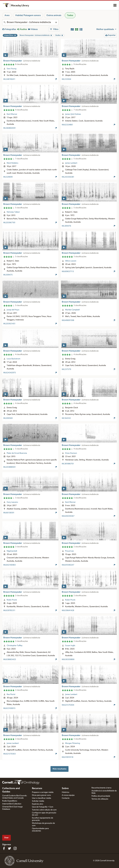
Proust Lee (69, 551)
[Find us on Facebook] (4, 848)
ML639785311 (9, 610)
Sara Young (12, 69)
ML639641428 (68, 610)
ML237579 (66, 369)
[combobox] (30, 22)
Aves (7, 15)
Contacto (66, 798)
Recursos (37, 788)
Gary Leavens (12, 502)
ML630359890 (68, 659)
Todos (70, 15)
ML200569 (8, 418)
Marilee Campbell (72, 310)
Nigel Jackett (12, 551)
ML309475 (8, 275)
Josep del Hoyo (13, 310)
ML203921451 (9, 324)
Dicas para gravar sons (41, 795)
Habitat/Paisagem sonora (28, 15)
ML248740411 (9, 79)
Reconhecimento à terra (101, 788)
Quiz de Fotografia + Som (43, 807)
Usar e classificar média (42, 798)
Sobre (65, 788)
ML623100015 (9, 708)
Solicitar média (38, 801)
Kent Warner (12, 114)
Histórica (65, 792)
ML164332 (66, 418)
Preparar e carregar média (43, 792)
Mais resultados (59, 769)
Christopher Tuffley (15, 646)
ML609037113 (68, 271)
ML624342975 (10, 373)
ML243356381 (68, 177)
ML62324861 (67, 125)
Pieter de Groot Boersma (17, 453)
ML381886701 (68, 464)
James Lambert (71, 163)
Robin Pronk (12, 600)
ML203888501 (9, 467)
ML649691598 (68, 320)
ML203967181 (9, 223)
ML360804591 (9, 128)
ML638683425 (10, 659)
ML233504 (66, 79)
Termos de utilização (100, 799)
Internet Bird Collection (12, 804)
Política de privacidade (101, 796)
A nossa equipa (68, 795)
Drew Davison (71, 453)
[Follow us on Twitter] (9, 848)
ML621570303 (9, 754)
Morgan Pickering (73, 743)
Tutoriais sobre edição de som (44, 810)
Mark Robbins (12, 163)
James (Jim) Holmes (73, 114)
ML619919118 (68, 757)
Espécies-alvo (38, 804)
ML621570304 (68, 705)
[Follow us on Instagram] (15, 848)
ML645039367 (68, 516)
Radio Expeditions (10, 801)
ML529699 (8, 177)
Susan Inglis (70, 646)
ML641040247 (68, 565)
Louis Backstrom (13, 359)
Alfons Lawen (71, 261)
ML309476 (66, 226)
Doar (6, 838)
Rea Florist (11, 694)
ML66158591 (9, 513)
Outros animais (54, 15)
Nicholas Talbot (13, 212)
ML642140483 (9, 565)
